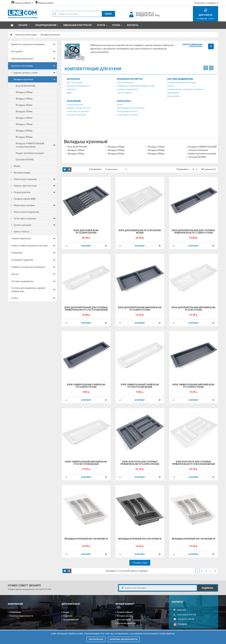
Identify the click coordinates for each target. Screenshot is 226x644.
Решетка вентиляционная (26, 212)
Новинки (67, 616)
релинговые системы (128, 115)
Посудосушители (22, 192)
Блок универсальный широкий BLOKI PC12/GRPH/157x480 (194, 386)
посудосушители (75, 104)
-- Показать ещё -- (140, 563)
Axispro (171, 86)
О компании (15, 612)
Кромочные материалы (78, 86)
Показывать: (183, 169)
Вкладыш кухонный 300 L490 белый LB (194, 539)
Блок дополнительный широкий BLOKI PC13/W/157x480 (194, 309)
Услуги (15, 298)
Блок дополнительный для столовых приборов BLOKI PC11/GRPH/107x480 (194, 232)
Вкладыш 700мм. (24, 124)
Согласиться (96, 639)
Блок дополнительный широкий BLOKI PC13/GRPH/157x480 (140, 309)
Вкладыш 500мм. (24, 111)
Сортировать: (96, 169)
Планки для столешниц (25, 179)
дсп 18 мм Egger (75, 82)
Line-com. (182, 610)
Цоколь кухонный (22, 225)
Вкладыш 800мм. (24, 131)
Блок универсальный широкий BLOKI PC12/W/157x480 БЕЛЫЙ (86, 463)
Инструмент (17, 51)
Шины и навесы (22, 232)
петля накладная (125, 82)
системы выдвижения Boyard (182, 82)
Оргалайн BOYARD (25, 160)
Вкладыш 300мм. (24, 92)
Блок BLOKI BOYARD (25, 86)
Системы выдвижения (22, 281)
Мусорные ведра (22, 173)
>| (215, 571)
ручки (120, 104)
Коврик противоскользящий (30, 153)
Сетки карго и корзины (25, 218)
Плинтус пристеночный (25, 186)
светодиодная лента (127, 111)
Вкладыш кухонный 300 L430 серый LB (140, 539)
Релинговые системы (24, 205)
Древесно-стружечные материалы (28, 44)
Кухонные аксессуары (26, 35)
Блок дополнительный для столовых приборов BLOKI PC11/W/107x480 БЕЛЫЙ (86, 309)
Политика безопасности (21, 616)
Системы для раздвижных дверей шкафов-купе (28, 290)
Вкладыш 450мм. (24, 105)
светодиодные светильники (131, 108)
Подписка (207, 588)
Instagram (181, 624)
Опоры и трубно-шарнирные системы (30, 246)
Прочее (15, 274)
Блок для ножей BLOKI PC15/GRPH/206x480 (86, 232)
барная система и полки (79, 108)
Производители (71, 620)
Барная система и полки (26, 73)
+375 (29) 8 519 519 (43, 589)
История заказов (125, 616)
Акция (66, 612)
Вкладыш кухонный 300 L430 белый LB (86, 539)
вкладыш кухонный (76, 115)
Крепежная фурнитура (22, 59)
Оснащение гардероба (22, 260)
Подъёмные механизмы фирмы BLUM (136, 86)
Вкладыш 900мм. (24, 137)
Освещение (17, 253)
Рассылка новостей (126, 623)
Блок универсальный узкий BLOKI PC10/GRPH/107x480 (86, 386)
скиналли (71, 89)
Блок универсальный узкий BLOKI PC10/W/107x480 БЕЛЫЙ (140, 386)
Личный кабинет (125, 612)
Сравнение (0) (210, 169)
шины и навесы (125, 93)
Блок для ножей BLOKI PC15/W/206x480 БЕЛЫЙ (140, 232)
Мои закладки (124, 620)
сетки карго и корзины (78, 111)
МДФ (69, 93)
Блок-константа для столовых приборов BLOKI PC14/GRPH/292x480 (140, 463)
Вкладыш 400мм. (24, 99)
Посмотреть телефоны (206, 3)
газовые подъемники (127, 89)
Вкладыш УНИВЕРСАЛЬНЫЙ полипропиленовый (30, 145)
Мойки (17, 166)
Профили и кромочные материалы (28, 267)
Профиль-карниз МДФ (25, 199)
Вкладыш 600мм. (24, 118)
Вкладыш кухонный (50, 35)
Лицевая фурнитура (21, 238)
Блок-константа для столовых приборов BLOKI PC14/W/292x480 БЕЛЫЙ (194, 463)
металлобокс (174, 96)
